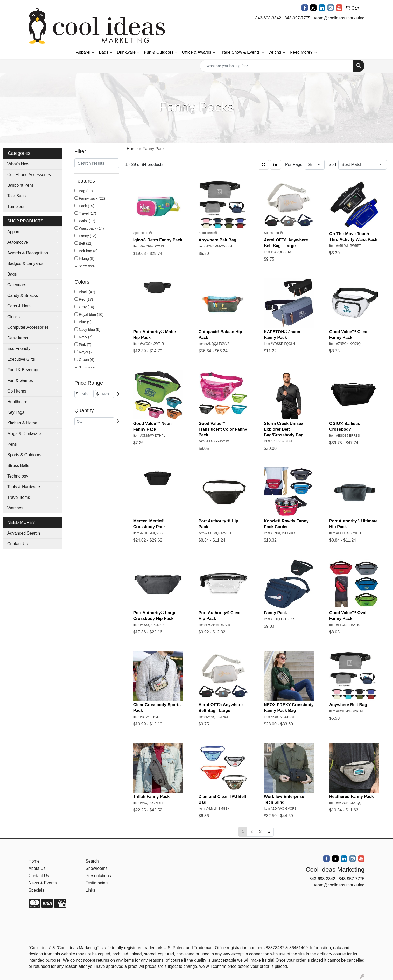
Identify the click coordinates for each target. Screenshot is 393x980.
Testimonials (97, 883)
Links (90, 890)
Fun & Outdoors (159, 52)
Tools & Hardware (24, 487)
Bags (103, 52)
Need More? (301, 52)
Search (92, 861)
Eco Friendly (19, 349)
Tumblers (16, 206)
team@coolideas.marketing (339, 18)
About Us (37, 868)
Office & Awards (197, 52)
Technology (18, 476)
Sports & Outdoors (24, 455)
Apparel (83, 52)
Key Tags (16, 412)
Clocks (13, 317)
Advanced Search (24, 533)
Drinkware (126, 52)
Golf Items (17, 391)
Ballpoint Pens (20, 185)
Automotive (18, 242)
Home (34, 861)
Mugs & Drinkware (24, 434)
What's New (18, 164)
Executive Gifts (21, 359)
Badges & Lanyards (25, 264)
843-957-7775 (298, 18)
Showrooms (96, 868)
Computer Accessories (28, 327)
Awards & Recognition (28, 253)
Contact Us (17, 544)
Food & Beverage (23, 370)
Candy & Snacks (23, 295)
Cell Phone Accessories (29, 175)
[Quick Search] (277, 66)
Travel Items (19, 497)
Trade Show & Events (240, 52)
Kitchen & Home (22, 423)
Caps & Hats (19, 306)
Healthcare (17, 402)
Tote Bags (16, 196)
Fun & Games (20, 380)
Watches (15, 508)
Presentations (98, 876)
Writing (275, 52)
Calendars (17, 285)
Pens (12, 444)
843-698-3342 (268, 18)
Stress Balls (18, 465)
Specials (36, 890)
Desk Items (18, 338)
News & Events (43, 883)
